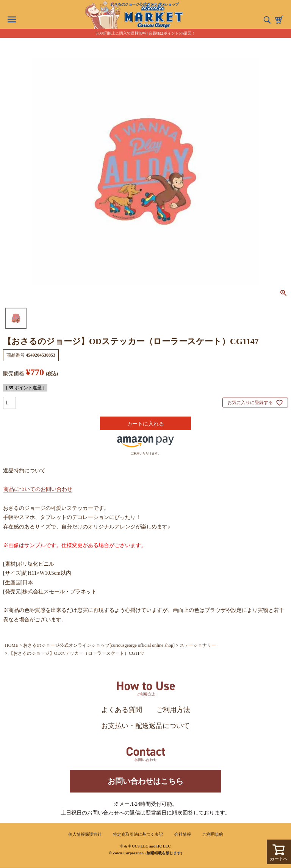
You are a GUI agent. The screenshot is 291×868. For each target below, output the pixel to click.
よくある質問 (122, 710)
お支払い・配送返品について (145, 726)
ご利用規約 (213, 834)
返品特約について (24, 471)
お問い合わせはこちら (145, 781)
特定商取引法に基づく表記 (138, 834)
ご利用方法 (173, 710)
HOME (12, 645)
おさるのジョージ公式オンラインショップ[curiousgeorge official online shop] (99, 645)
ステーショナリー (198, 645)
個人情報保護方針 (85, 834)
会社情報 (183, 834)
